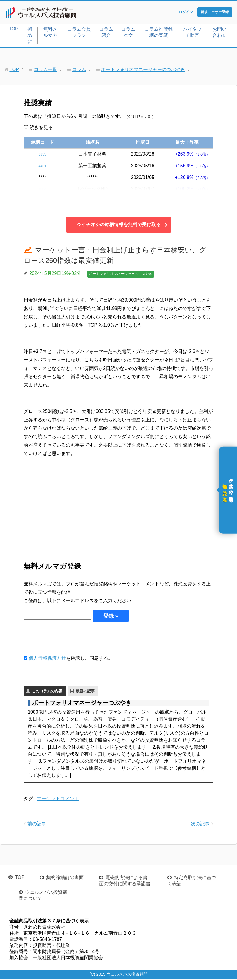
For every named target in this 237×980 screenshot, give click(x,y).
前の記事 (37, 825)
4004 (42, 190)
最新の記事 (85, 692)
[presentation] (68, 639)
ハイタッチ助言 (192, 33)
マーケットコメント (58, 800)
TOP (14, 30)
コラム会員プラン (79, 33)
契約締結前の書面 (65, 879)
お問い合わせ (219, 33)
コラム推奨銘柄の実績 (159, 33)
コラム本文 (128, 33)
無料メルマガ (50, 33)
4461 (42, 167)
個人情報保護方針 (47, 659)
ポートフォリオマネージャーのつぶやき (121, 275)
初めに (30, 36)
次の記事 (200, 825)
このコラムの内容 (47, 692)
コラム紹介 (106, 33)
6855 (42, 155)
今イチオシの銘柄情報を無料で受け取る (119, 226)
